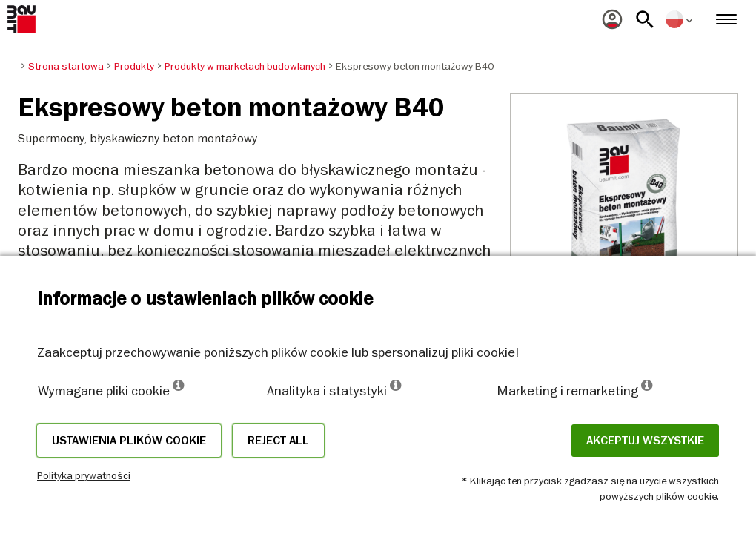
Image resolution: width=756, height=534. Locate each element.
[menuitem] (612, 19)
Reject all (278, 441)
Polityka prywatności (84, 475)
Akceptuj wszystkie (645, 441)
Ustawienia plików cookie (129, 441)
